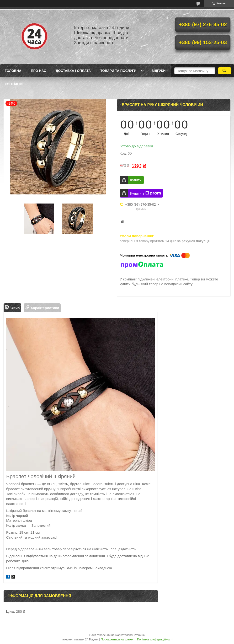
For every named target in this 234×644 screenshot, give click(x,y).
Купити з (146, 193)
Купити (136, 180)
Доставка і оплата (73, 71)
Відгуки (158, 71)
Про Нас (38, 71)
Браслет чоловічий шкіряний (41, 476)
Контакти (14, 84)
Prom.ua (139, 635)
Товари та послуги (118, 71)
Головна (13, 71)
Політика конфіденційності (155, 639)
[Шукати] (225, 71)
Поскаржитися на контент (118, 639)
